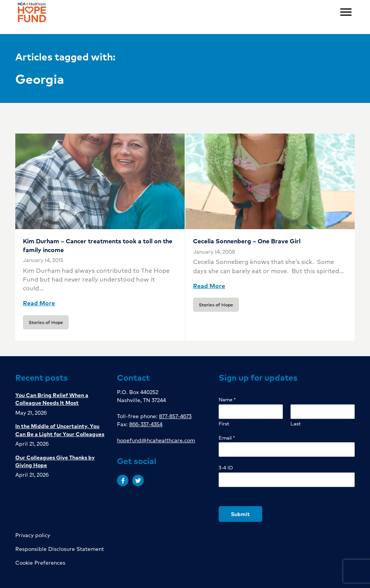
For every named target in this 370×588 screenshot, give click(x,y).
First (224, 424)
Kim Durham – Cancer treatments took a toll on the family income (98, 245)
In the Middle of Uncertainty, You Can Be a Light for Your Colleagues (60, 430)
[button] (123, 480)
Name (227, 400)
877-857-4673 (175, 416)
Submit (240, 514)
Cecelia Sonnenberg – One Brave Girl (247, 241)
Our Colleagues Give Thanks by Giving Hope (55, 461)
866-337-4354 (146, 424)
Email (227, 438)
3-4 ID (226, 468)
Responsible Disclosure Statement (60, 549)
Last (296, 424)
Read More (39, 303)
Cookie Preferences (40, 562)
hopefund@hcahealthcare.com (156, 440)
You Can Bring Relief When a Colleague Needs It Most (52, 399)
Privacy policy (33, 535)
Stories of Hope (46, 322)
